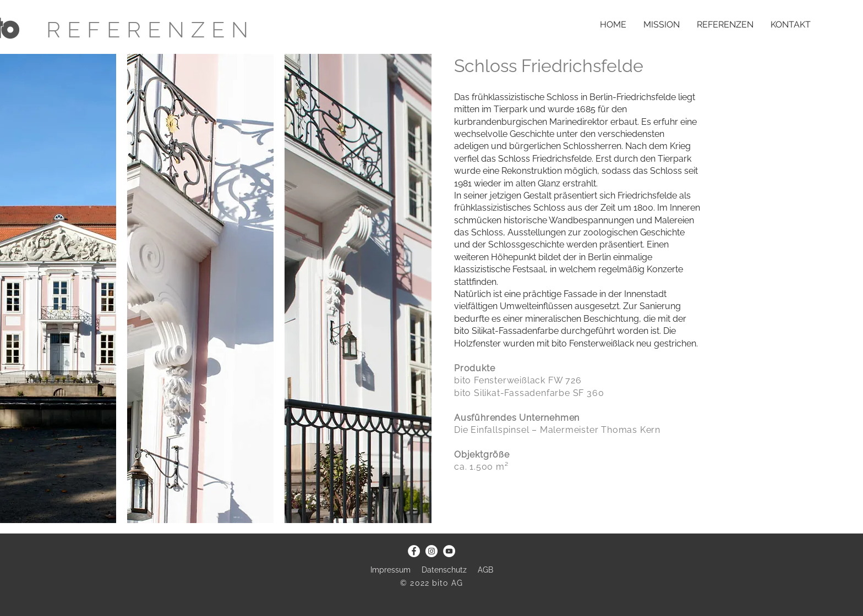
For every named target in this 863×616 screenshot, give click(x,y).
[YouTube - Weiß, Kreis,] (449, 551)
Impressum (390, 570)
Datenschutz (445, 570)
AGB (485, 570)
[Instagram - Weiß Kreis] (431, 551)
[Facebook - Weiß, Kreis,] (414, 551)
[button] (201, 288)
